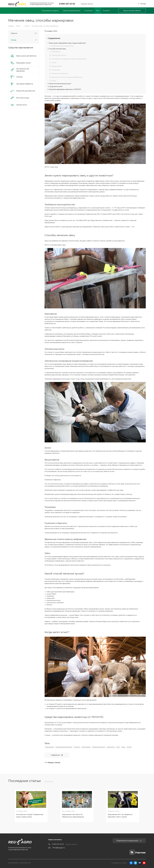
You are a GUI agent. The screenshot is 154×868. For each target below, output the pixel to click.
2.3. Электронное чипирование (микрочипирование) (68, 59)
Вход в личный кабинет (132, 11)
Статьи (27, 26)
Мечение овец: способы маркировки (45, 26)
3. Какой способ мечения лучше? (60, 84)
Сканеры (16, 77)
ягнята (129, 747)
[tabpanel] (31, 805)
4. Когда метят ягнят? (55, 87)
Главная (11, 26)
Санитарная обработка (22, 84)
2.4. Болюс (53, 63)
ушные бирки (86, 747)
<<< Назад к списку (52, 763)
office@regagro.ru (59, 848)
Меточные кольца (20, 98)
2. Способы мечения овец (57, 49)
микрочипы (111, 747)
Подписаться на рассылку (129, 841)
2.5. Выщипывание (56, 66)
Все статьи (49, 782)
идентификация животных (64, 747)
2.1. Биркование (55, 52)
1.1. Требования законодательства (61, 46)
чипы (118, 747)
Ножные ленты (19, 105)
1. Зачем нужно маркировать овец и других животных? (67, 43)
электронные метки (99, 747)
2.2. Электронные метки (58, 55)
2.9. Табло (53, 81)
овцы (123, 747)
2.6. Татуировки (55, 70)
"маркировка (49, 747)
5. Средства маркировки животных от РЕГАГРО (64, 89)
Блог (19, 26)
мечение (77, 747)
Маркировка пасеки (20, 63)
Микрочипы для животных (23, 91)
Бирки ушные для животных (23, 56)
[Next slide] (145, 805)
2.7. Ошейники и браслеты (59, 73)
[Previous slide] (9, 805)
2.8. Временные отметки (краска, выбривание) (66, 77)
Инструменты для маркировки (20, 70)
